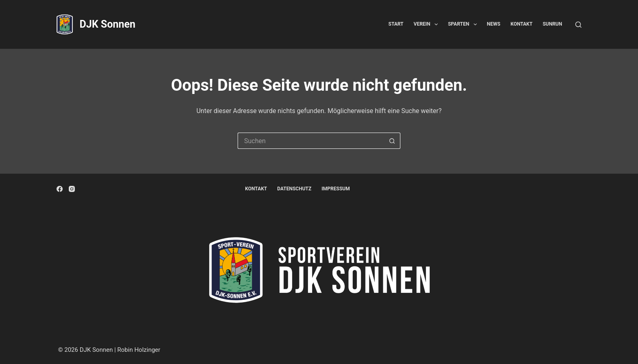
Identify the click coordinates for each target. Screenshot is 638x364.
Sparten (464, 24)
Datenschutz (294, 189)
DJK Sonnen (107, 24)
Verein (427, 24)
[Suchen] (578, 25)
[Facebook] (60, 189)
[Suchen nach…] (311, 141)
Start (396, 24)
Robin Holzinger (139, 350)
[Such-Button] (392, 141)
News (494, 24)
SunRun (553, 24)
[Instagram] (72, 189)
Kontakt (522, 24)
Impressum (335, 189)
